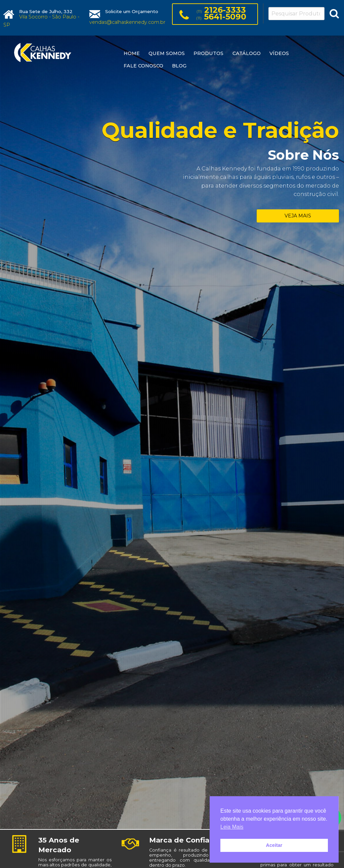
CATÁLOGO (247, 53)
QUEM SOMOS (167, 53)
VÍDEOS (279, 53)
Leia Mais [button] (232, 827)
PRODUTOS (208, 53)
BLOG (179, 66)
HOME (132, 53)
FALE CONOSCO (143, 66)
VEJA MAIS (298, 216)
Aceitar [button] (274, 845)
